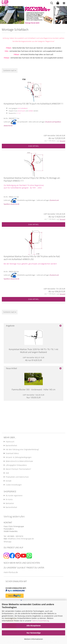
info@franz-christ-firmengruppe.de (21, 539)
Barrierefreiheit (11, 445)
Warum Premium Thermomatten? (18, 469)
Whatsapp (7, 542)
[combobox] (10, 70)
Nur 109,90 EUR (33, 396)
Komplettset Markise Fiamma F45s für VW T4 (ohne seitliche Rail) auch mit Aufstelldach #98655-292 (32, 258)
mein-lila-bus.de (11, 572)
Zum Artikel (34, 146)
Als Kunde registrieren (14, 496)
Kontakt (8, 481)
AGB (7, 473)
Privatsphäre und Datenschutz (17, 477)
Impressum (10, 442)
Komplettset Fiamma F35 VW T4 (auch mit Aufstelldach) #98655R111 (33, 104)
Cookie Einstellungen (14, 485)
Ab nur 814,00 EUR (33, 359)
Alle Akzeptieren (34, 626)
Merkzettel (10, 503)
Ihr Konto (9, 499)
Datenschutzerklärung (40, 621)
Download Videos (12, 453)
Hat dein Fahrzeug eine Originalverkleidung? (22, 449)
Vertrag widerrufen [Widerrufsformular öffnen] (14, 516)
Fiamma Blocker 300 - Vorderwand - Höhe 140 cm (33, 390)
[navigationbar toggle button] (64, 3)
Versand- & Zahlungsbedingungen (19, 457)
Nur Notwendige (34, 633)
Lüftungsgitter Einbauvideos (16, 465)
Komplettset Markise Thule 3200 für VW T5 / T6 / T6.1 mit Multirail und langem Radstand (33, 351)
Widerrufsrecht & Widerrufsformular (19, 461)
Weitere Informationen (34, 639)
